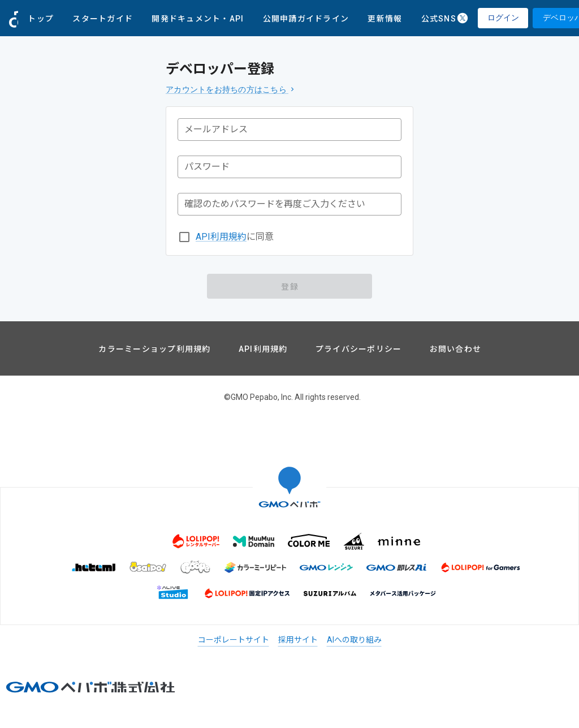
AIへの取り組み (354, 640)
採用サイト (298, 640)
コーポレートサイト (234, 640)
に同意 (235, 237)
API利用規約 (221, 237)
